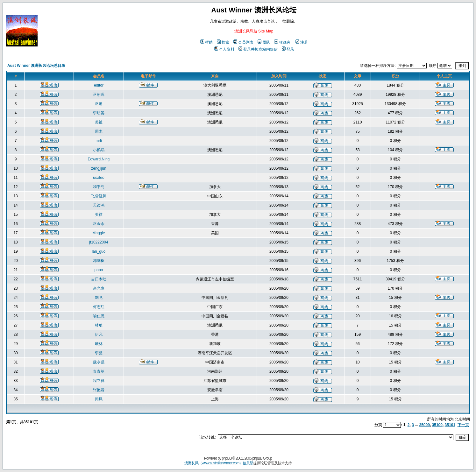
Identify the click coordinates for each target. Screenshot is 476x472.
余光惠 (99, 288)
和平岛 (99, 187)
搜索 (223, 42)
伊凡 (99, 335)
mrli (99, 141)
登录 (288, 49)
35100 (437, 425)
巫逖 (99, 104)
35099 (425, 425)
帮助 (206, 42)
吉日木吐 (99, 279)
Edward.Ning (99, 159)
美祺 (99, 215)
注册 (302, 42)
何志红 (99, 307)
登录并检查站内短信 (258, 49)
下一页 (463, 425)
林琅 (99, 325)
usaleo (99, 178)
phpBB (227, 458)
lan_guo (99, 251)
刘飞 (99, 298)
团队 (264, 42)
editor (99, 85)
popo (99, 270)
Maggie (99, 233)
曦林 (99, 344)
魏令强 (99, 362)
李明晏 (99, 113)
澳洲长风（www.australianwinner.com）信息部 (219, 463)
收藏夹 (282, 42)
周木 (99, 131)
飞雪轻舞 (99, 196)
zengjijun (99, 168)
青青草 (99, 371)
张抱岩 (99, 390)
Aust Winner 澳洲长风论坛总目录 (36, 66)
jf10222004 (99, 242)
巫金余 (99, 224)
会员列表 (243, 42)
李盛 (99, 353)
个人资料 (224, 49)
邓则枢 (99, 261)
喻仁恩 (99, 316)
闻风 (99, 399)
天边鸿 (99, 205)
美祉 (99, 122)
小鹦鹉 (99, 150)
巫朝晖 (99, 95)
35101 (450, 425)
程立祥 (99, 381)
